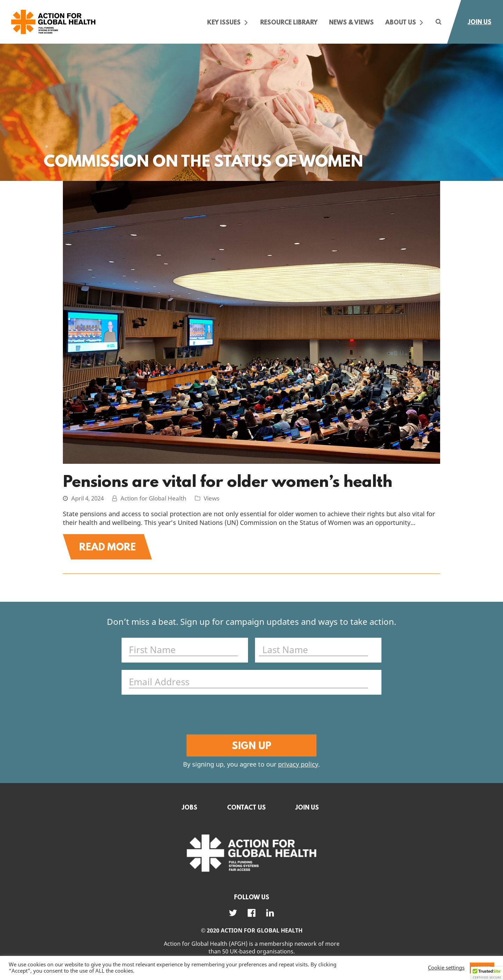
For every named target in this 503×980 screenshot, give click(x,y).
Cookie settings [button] (446, 968)
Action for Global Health (154, 499)
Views (212, 499)
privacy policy (298, 765)
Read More (107, 547)
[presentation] (250, 716)
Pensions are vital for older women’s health (228, 481)
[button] (487, 973)
